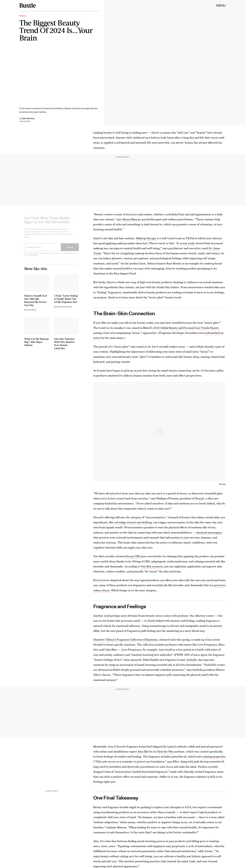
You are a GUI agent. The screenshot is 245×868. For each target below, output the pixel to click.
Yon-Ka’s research (152, 566)
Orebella (191, 660)
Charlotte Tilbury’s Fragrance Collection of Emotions (125, 640)
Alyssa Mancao (131, 219)
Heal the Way (165, 751)
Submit (70, 249)
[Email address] (43, 250)
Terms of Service (71, 256)
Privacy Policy (33, 257)
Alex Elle (143, 751)
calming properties (214, 756)
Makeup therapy (146, 238)
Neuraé (199, 498)
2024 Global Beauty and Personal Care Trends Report (186, 328)
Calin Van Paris (28, 118)
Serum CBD (133, 556)
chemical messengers (209, 532)
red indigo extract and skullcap (133, 522)
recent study (187, 243)
